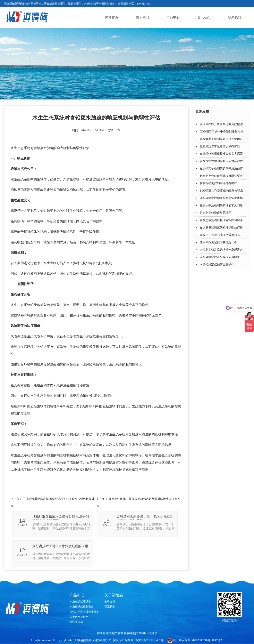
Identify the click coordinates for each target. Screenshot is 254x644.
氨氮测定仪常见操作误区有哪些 (220, 146)
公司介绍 (110, 601)
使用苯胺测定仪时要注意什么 (218, 242)
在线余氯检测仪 (128, 633)
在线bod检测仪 (148, 633)
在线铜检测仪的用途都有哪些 (218, 183)
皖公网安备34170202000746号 (192, 640)
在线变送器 (76, 622)
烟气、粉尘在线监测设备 (84, 612)
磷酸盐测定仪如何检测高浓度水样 (221, 198)
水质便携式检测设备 (82, 607)
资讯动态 (204, 17)
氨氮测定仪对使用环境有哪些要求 (221, 176)
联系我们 (235, 17)
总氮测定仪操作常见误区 (215, 213)
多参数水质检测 (79, 617)
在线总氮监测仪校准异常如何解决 (221, 220)
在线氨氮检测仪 (107, 633)
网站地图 (218, 640)
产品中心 (173, 17)
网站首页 (112, 17)
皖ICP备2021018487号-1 (151, 640)
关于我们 (142, 17)
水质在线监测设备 (80, 601)
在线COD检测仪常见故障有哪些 (220, 235)
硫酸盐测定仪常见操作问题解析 (220, 257)
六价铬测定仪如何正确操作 (217, 264)
